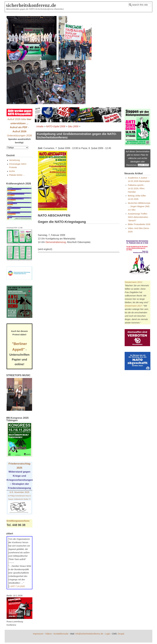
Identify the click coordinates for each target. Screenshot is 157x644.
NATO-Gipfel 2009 (56, 126)
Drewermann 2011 (133, 282)
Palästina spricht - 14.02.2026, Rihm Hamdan (136, 188)
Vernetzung (14, 160)
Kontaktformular (61, 634)
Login (108, 634)
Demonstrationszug (56, 242)
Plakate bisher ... (17, 175)
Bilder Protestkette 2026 (139, 224)
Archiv (12, 171)
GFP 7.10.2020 (18, 586)
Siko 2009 (73, 126)
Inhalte (40, 126)
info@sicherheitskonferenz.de (89, 634)
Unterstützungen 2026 (19, 135)
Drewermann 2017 (133, 306)
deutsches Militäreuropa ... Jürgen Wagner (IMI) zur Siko (139, 206)
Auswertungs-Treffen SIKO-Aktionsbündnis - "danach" (139, 217)
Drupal (121, 634)
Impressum (38, 634)
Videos (48, 634)
